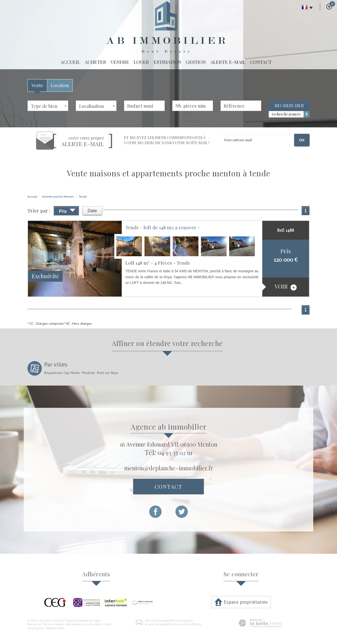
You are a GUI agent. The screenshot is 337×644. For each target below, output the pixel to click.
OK (302, 140)
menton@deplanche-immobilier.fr (169, 468)
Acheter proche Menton (58, 196)
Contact (261, 62)
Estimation (168, 62)
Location (60, 85)
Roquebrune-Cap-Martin (62, 373)
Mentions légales (54, 624)
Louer (141, 62)
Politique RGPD (55, 628)
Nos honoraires (75, 624)
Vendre (120, 62)
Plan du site (35, 624)
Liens (89, 624)
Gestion (196, 62)
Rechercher (289, 105)
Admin (98, 624)
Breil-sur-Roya (108, 373)
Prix (67, 212)
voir (286, 287)
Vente (37, 85)
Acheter (95, 62)
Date (92, 211)
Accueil (70, 62)
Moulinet (88, 373)
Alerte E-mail (228, 62)
